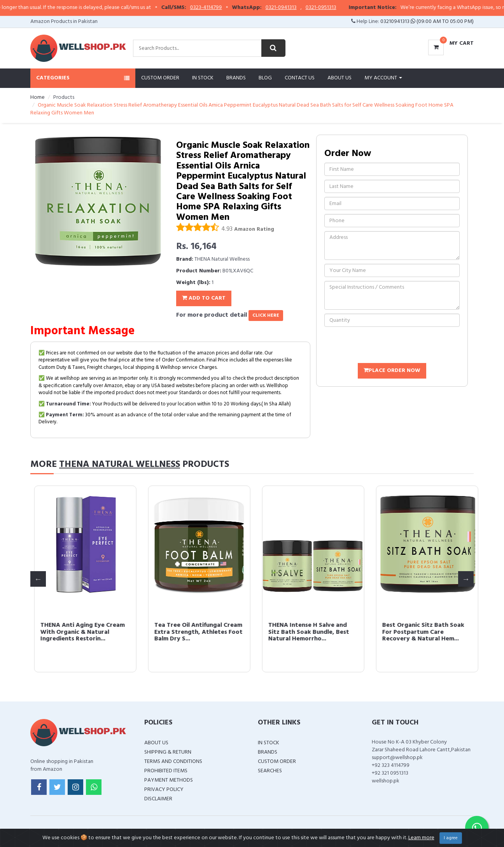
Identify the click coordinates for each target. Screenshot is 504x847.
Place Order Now (392, 371)
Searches (270, 771)
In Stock (203, 78)
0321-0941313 (297, 8)
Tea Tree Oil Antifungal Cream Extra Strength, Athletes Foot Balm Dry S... (423, 632)
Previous (38, 579)
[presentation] (383, 346)
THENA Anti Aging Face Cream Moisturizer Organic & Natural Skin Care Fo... (195, 632)
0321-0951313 (337, 8)
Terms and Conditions (173, 762)
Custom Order (160, 78)
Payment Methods (169, 780)
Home (38, 97)
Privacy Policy (164, 790)
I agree (451, 838)
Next (466, 579)
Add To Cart (204, 298)
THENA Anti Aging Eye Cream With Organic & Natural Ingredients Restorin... (307, 632)
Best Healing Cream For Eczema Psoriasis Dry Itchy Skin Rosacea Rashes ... (75, 632)
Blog (265, 78)
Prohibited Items (166, 771)
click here (266, 316)
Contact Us (300, 78)
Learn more (421, 838)
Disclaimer (158, 799)
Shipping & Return (168, 752)
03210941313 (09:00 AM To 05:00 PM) (427, 22)
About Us (339, 78)
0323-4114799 (222, 8)
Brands (236, 78)
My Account (383, 78)
